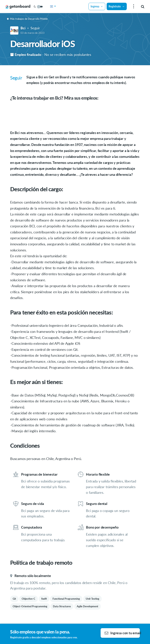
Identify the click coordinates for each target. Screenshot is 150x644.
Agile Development (87, 606)
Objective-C (29, 599)
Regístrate (117, 6)
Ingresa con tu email (122, 633)
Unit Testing (92, 599)
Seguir (35, 28)
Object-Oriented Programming (30, 606)
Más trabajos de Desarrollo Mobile (27, 19)
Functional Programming (66, 599)
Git (14, 599)
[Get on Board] (18, 7)
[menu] (133, 7)
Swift (44, 599)
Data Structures (62, 606)
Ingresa (97, 6)
